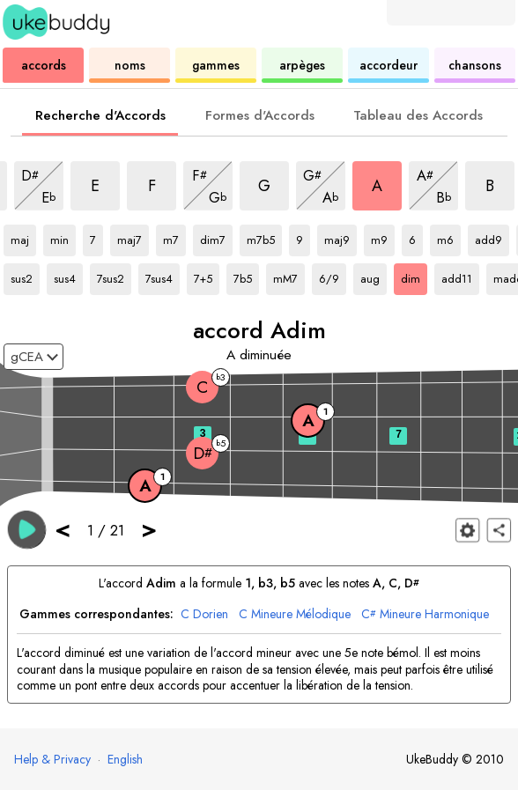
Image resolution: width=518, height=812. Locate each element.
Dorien (204, 614)
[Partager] (499, 530)
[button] (27, 529)
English (125, 759)
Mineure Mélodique (295, 614)
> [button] (149, 529)
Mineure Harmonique (425, 614)
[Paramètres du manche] (467, 530)
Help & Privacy (52, 759)
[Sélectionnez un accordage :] (33, 357)
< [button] (63, 529)
